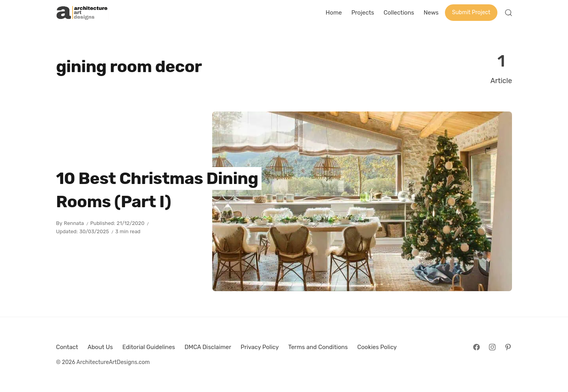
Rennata (74, 223)
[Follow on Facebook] (476, 347)
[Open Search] (508, 13)
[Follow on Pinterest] (508, 347)
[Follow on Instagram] (492, 347)
